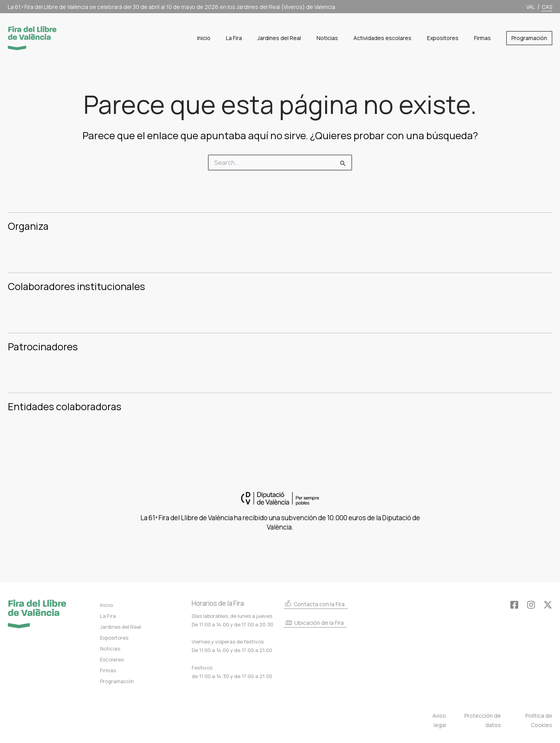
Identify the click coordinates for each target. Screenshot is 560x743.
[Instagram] (531, 605)
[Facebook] (514, 605)
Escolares (112, 659)
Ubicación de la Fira (315, 623)
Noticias (110, 649)
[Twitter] (548, 605)
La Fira (108, 616)
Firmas (108, 670)
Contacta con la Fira (314, 604)
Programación (117, 681)
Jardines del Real (121, 627)
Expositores (114, 638)
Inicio (106, 605)
